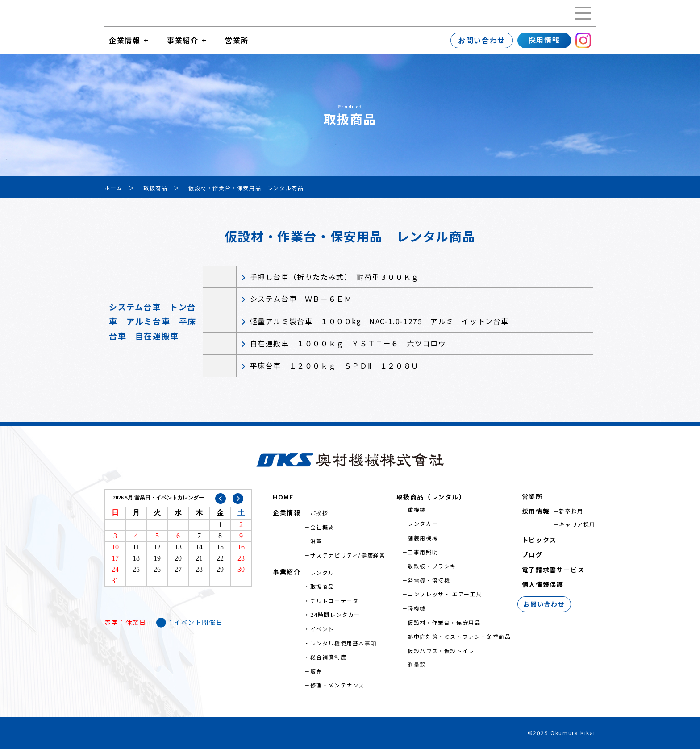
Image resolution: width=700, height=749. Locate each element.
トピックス (539, 540)
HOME (283, 497)
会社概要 (322, 527)
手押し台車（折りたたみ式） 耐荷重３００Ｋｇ (335, 277)
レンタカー (423, 523)
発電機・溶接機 (429, 580)
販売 (316, 671)
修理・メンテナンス (337, 685)
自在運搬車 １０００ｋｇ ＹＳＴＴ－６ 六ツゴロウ (348, 343)
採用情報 (544, 40)
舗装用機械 (423, 538)
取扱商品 (322, 586)
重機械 (417, 510)
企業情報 (125, 40)
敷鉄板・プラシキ (432, 566)
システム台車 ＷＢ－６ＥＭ (301, 299)
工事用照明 (423, 552)
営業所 (237, 40)
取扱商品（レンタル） (431, 497)
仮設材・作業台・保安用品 (444, 622)
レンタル (322, 572)
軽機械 (417, 608)
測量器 (417, 664)
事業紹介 (183, 40)
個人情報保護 (543, 584)
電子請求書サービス (553, 570)
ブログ (532, 554)
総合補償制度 (329, 657)
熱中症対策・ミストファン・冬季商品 (459, 636)
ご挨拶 (319, 513)
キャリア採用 (577, 524)
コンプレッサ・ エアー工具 (445, 594)
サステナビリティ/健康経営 (348, 555)
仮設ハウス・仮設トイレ (441, 651)
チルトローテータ (335, 601)
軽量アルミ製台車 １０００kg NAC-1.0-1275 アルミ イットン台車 (379, 321)
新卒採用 (571, 511)
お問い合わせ (482, 40)
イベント (322, 629)
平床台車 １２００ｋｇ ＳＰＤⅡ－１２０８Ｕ (335, 366)
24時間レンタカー (335, 614)
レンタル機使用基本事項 (344, 643)
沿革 (316, 541)
